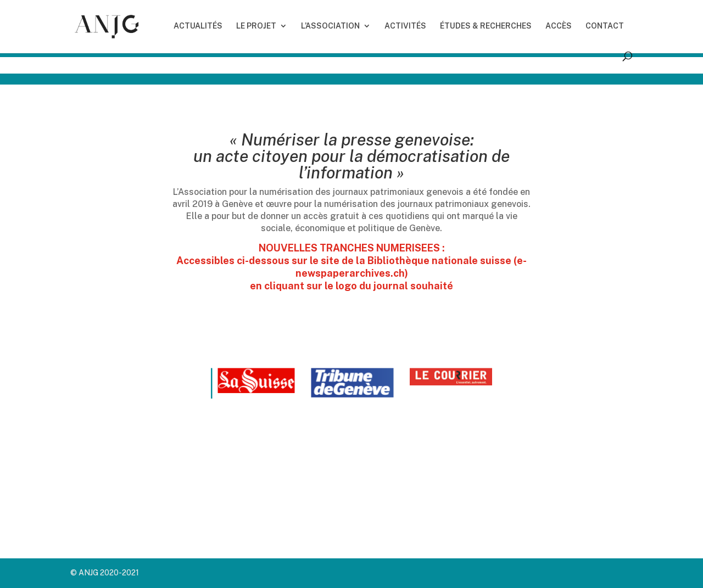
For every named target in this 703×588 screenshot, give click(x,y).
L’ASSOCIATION (330, 26)
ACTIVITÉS (405, 26)
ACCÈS (559, 26)
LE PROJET (256, 26)
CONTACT (605, 26)
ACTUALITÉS (198, 26)
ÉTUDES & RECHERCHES (486, 26)
